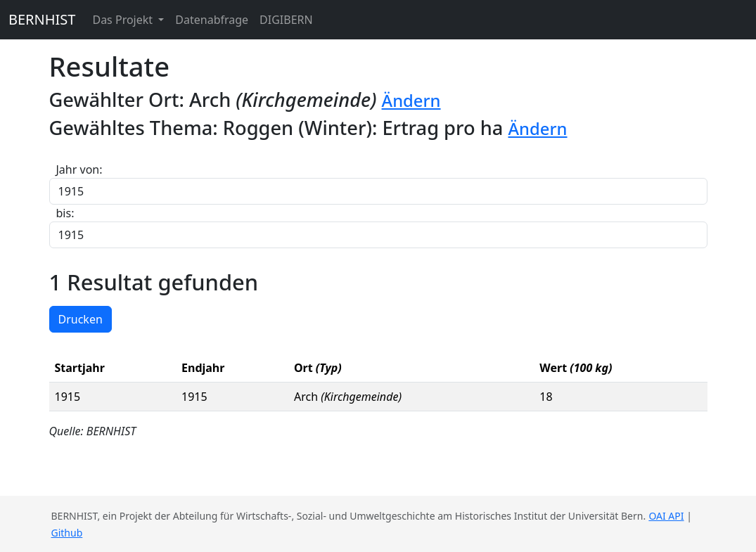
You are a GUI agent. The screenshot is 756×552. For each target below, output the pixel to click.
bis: (65, 213)
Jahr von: (79, 169)
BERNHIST (42, 19)
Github (67, 533)
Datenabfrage (212, 20)
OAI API (666, 516)
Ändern (411, 101)
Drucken (81, 319)
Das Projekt (124, 20)
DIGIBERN (286, 20)
